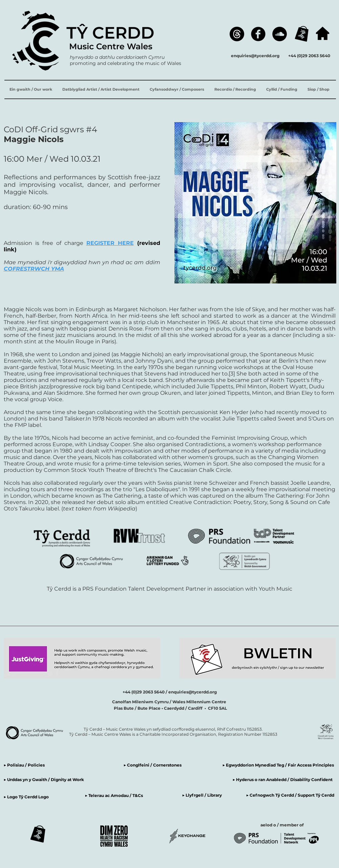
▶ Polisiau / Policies (24, 765)
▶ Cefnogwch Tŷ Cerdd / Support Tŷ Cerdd (290, 795)
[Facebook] (258, 34)
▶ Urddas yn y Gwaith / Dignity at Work (44, 780)
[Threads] (237, 34)
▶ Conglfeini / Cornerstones (153, 765)
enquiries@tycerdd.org (255, 56)
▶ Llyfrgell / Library (202, 795)
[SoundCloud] (280, 34)
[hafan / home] (323, 33)
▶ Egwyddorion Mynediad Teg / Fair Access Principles (279, 765)
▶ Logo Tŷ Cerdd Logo (26, 797)
